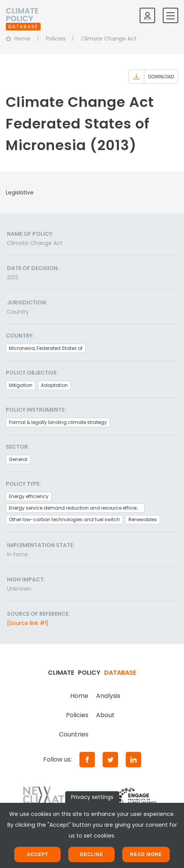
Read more (146, 854)
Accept (38, 854)
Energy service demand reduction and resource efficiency (77, 508)
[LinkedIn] (133, 760)
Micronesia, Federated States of (46, 348)
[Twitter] (110, 760)
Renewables (143, 519)
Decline (91, 854)
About (105, 715)
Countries (74, 734)
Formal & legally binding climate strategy (58, 422)
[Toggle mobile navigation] (170, 15)
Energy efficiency (29, 496)
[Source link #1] (28, 623)
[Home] (23, 15)
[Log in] (147, 15)
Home (79, 696)
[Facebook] (87, 760)
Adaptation (54, 385)
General (18, 459)
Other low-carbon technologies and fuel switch (64, 519)
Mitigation (21, 385)
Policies (77, 715)
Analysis (108, 696)
